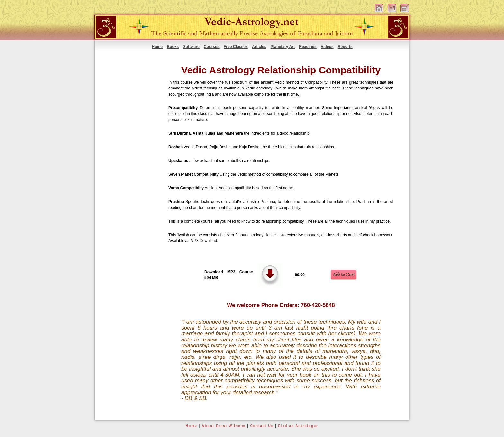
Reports (345, 47)
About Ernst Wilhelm (224, 426)
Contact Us (262, 426)
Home (157, 47)
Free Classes (236, 47)
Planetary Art (283, 47)
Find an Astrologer (298, 426)
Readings (308, 47)
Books (173, 47)
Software (191, 47)
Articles (259, 47)
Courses (212, 47)
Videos (327, 47)
